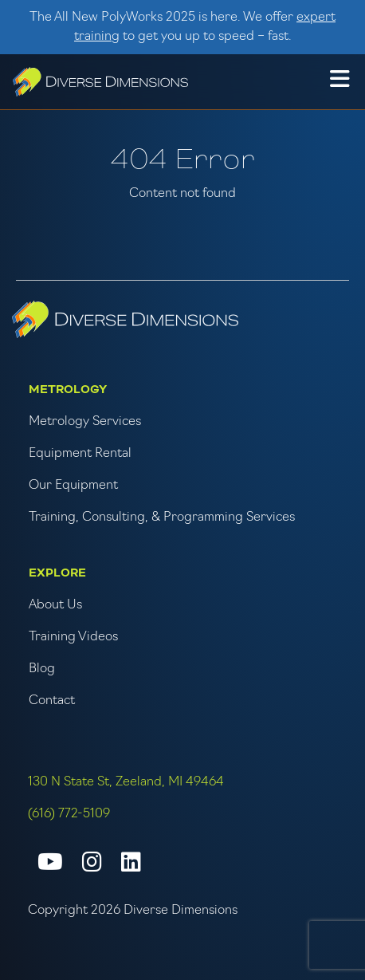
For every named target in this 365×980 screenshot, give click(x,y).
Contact (52, 701)
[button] (339, 81)
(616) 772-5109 (69, 814)
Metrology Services (85, 422)
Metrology (68, 390)
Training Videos (73, 637)
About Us (55, 605)
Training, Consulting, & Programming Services (162, 518)
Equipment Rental (80, 454)
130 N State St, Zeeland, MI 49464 (126, 782)
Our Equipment (73, 486)
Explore (57, 573)
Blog (42, 669)
